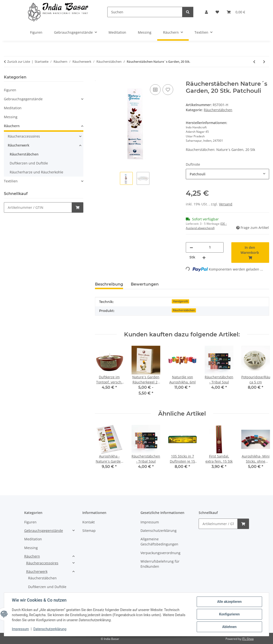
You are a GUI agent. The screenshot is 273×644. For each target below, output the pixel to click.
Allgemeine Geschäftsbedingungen (159, 542)
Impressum (20, 629)
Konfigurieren (229, 614)
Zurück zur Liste (19, 62)
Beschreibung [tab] (109, 284)
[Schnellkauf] (38, 207)
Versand (226, 204)
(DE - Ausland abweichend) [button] (206, 226)
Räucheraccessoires (24, 136)
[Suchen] (145, 12)
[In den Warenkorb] (99, 78)
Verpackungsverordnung (160, 553)
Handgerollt (180, 301)
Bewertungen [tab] (145, 284)
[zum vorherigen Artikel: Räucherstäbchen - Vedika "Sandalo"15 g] (254, 62)
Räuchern (12, 126)
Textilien (11, 181)
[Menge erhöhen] (204, 257)
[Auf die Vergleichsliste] (155, 90)
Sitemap (89, 531)
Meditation (13, 108)
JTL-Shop (248, 639)
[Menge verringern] (191, 247)
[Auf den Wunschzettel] (168, 90)
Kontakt (89, 522)
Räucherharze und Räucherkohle (36, 172)
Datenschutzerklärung (50, 629)
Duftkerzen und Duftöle (29, 163)
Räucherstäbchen (218, 110)
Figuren (10, 90)
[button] (206, 12)
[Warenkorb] (236, 12)
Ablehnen (229, 627)
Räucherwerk (19, 145)
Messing (11, 117)
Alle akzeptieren (229, 602)
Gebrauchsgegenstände (23, 99)
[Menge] (210, 247)
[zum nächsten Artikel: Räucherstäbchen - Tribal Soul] (264, 62)
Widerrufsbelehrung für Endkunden (160, 564)
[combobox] (227, 174)
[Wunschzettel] (217, 12)
